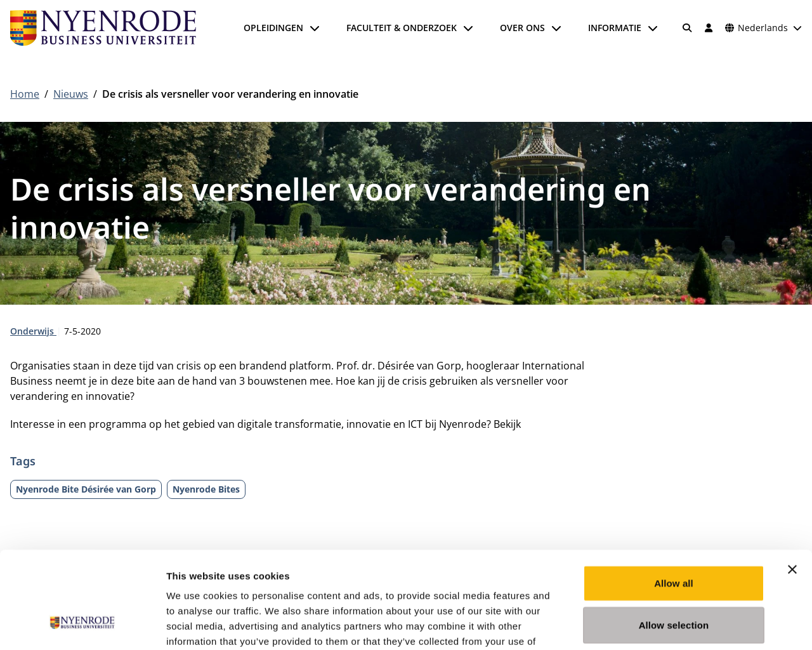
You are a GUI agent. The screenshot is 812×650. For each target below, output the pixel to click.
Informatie (615, 28)
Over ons (522, 28)
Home (25, 94)
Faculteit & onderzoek (402, 28)
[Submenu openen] (315, 28)
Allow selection (674, 542)
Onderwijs (33, 331)
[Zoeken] (688, 28)
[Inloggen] (709, 28)
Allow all (674, 500)
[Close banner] (792, 486)
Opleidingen (273, 28)
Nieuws (71, 94)
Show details (666, 625)
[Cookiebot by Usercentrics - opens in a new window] (82, 625)
